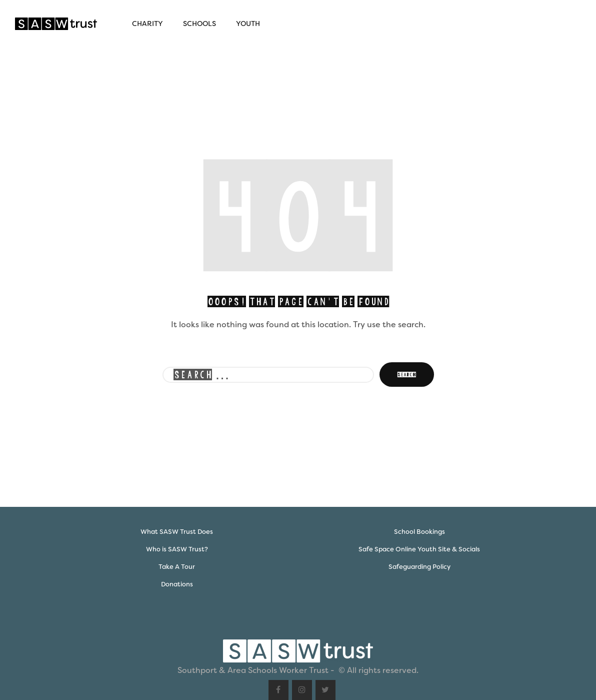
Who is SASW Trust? (177, 549)
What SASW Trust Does (177, 532)
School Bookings (419, 532)
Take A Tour (177, 567)
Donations (177, 584)
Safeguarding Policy (419, 567)
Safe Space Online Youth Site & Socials (419, 549)
